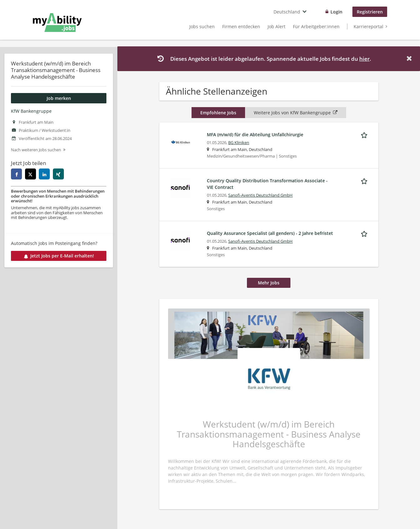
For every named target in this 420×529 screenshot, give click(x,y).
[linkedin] (44, 174)
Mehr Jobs (269, 283)
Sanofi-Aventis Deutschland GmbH (260, 195)
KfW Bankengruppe (31, 111)
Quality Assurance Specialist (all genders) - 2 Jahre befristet (270, 233)
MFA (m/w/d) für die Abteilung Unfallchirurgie (255, 135)
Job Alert (277, 26)
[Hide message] (410, 58)
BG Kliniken (239, 143)
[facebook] (16, 174)
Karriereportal (369, 26)
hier (364, 59)
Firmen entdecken (241, 26)
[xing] (58, 174)
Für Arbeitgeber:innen (316, 26)
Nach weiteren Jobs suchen (36, 150)
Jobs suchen (202, 26)
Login (336, 12)
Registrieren (370, 12)
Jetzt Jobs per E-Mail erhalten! (59, 256)
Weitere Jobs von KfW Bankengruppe (296, 113)
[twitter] (31, 174)
